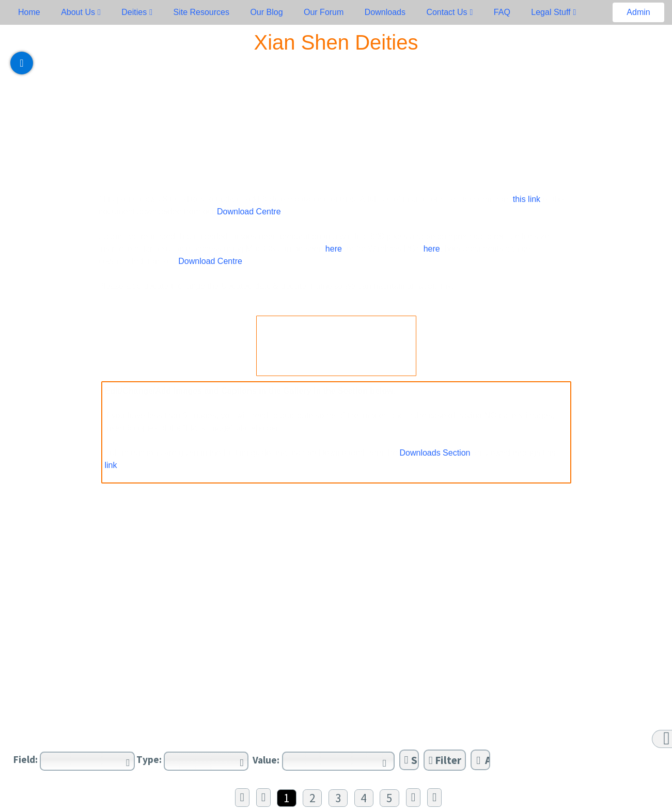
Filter (445, 760)
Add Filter (483, 760)
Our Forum (324, 12)
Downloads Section (435, 453)
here (334, 249)
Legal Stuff (551, 12)
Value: (266, 760)
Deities (134, 12)
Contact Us (447, 12)
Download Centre (249, 212)
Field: (26, 759)
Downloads (385, 12)
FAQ (502, 12)
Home (29, 12)
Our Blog (266, 12)
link (111, 465)
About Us (78, 12)
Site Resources (201, 12)
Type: (149, 759)
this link (525, 199)
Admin (638, 12)
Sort (412, 760)
